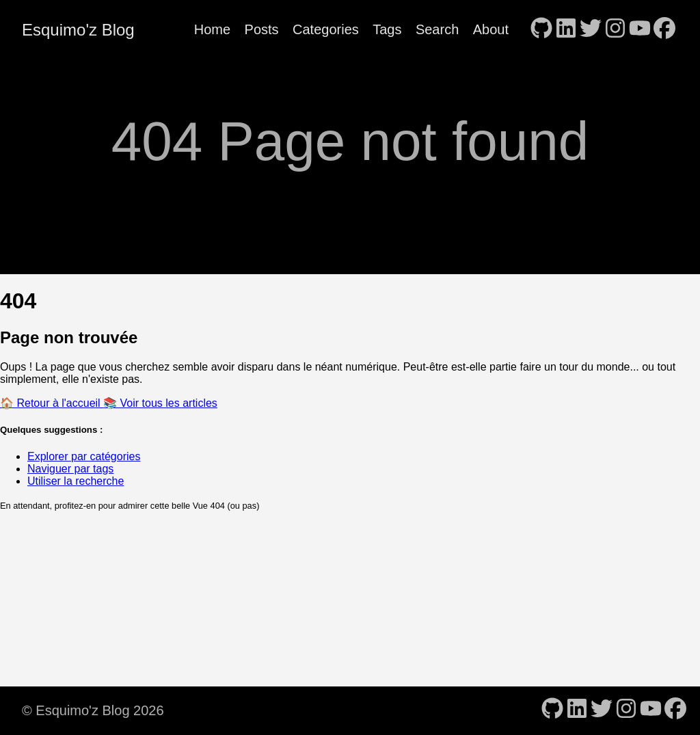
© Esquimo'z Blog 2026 (93, 710)
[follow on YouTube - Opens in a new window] (640, 29)
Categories (326, 29)
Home (212, 29)
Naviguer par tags (70, 469)
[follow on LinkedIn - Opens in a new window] (566, 29)
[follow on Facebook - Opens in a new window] (664, 29)
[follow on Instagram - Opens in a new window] (615, 29)
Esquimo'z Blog (78, 30)
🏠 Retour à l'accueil (52, 403)
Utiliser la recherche (76, 481)
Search (437, 29)
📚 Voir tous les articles (160, 403)
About (491, 29)
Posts (262, 29)
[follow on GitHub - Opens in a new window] (541, 29)
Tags (387, 29)
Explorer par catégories (84, 456)
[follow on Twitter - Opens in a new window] (591, 29)
